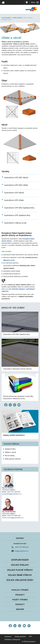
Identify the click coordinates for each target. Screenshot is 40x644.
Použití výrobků (17, 18)
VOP (30, 636)
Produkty (20, 595)
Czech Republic (6, 18)
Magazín (20, 609)
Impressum (8, 636)
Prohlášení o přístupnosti (12, 640)
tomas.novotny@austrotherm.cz (13, 518)
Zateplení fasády (20, 560)
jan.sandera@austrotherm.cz (12, 494)
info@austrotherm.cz (22, 551)
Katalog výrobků (20, 590)
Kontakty (20, 604)
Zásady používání (20, 636)
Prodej (27, 1)
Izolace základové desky (20, 580)
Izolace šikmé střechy (20, 575)
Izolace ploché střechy (20, 570)
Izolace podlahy (20, 565)
